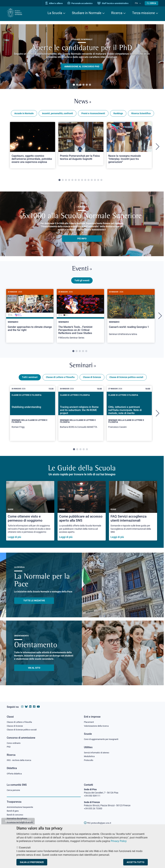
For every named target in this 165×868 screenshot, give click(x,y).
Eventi (82, 271)
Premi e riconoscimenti (93, 115)
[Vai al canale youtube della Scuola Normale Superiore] (38, 706)
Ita (138, 3)
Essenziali (25, 848)
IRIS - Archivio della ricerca (20, 760)
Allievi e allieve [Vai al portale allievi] (57, 3)
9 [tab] (85, 181)
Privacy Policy (119, 841)
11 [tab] (92, 181)
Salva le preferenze (32, 862)
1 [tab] (74, 85)
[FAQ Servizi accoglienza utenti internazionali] (133, 515)
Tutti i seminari (30, 381)
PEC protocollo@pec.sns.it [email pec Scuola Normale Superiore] (99, 823)
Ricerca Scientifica (141, 115)
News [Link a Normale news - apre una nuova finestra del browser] (83, 102)
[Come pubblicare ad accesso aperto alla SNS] (82, 515)
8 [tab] (82, 181)
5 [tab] (87, 85)
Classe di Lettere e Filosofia (60, 381)
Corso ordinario (15, 742)
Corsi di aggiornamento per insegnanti (103, 738)
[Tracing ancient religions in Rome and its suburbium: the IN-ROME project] (81, 417)
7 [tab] (79, 181)
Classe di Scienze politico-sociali (126, 381)
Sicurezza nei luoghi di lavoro (21, 823)
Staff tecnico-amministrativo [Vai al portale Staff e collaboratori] (116, 3)
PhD (9, 746)
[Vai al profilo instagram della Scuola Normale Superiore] (22, 706)
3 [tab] (80, 85)
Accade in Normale (24, 115)
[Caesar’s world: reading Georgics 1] (131, 317)
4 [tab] (83, 85)
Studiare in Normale (87, 13)
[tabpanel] (82, 57)
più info (82, 240)
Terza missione (143, 13)
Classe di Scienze (92, 381)
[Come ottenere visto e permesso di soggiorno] (30, 515)
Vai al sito (34, 671)
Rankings (118, 115)
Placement (89, 721)
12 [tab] (95, 181)
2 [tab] (77, 85)
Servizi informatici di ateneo (98, 752)
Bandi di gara (13, 811)
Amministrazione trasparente (21, 807)
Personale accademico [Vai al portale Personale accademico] (83, 3)
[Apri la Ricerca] (151, 3)
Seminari (83, 369)
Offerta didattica (15, 774)
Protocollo (89, 760)
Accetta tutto (136, 862)
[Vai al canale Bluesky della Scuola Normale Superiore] (26, 706)
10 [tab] (88, 181)
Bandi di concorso (16, 815)
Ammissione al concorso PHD (82, 67)
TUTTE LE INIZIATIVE (34, 604)
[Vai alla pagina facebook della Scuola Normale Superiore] (34, 706)
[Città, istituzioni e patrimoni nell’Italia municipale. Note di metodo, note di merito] (129, 417)
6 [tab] (90, 85)
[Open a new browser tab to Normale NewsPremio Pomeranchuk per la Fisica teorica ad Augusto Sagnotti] (81, 145)
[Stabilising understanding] (33, 417)
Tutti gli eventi (82, 283)
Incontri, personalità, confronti (58, 115)
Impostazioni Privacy (18, 821)
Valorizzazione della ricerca (97, 725)
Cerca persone (14, 790)
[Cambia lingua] (140, 3)
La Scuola (55, 13)
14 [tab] (101, 181)
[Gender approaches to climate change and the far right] (30, 315)
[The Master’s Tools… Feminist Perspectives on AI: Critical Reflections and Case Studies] (80, 318)
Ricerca (117, 13)
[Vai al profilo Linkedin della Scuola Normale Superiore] (30, 706)
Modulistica (90, 756)
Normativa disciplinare (18, 819)
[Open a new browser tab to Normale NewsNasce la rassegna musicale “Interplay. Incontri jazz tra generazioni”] (129, 146)
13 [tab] (98, 181)
